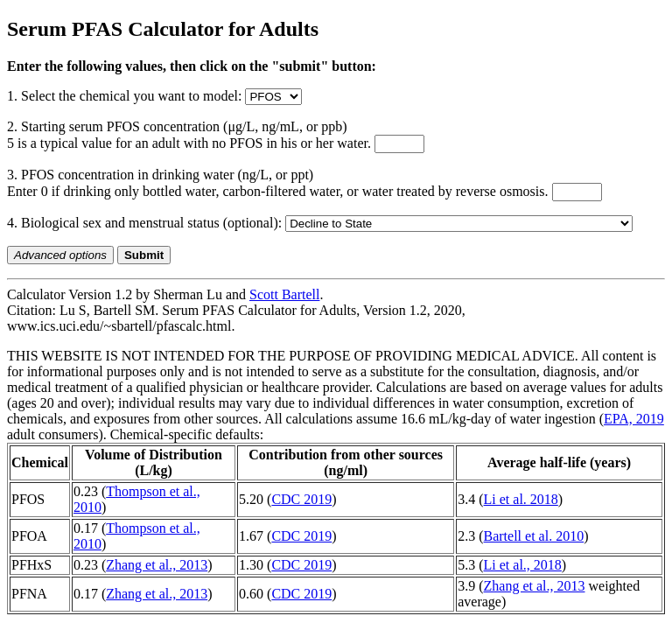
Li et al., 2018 (523, 565)
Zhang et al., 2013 (157, 565)
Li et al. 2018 (521, 499)
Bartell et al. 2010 (534, 536)
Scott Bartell (284, 294)
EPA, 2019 (634, 419)
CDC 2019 (301, 499)
